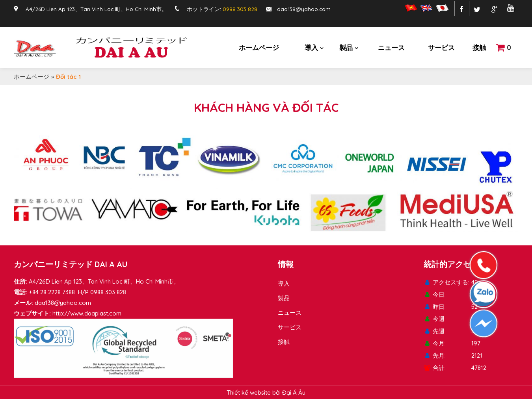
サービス (441, 47)
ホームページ (259, 47)
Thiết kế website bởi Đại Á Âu (266, 393)
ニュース (391, 47)
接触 (479, 47)
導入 (311, 47)
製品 (346, 47)
